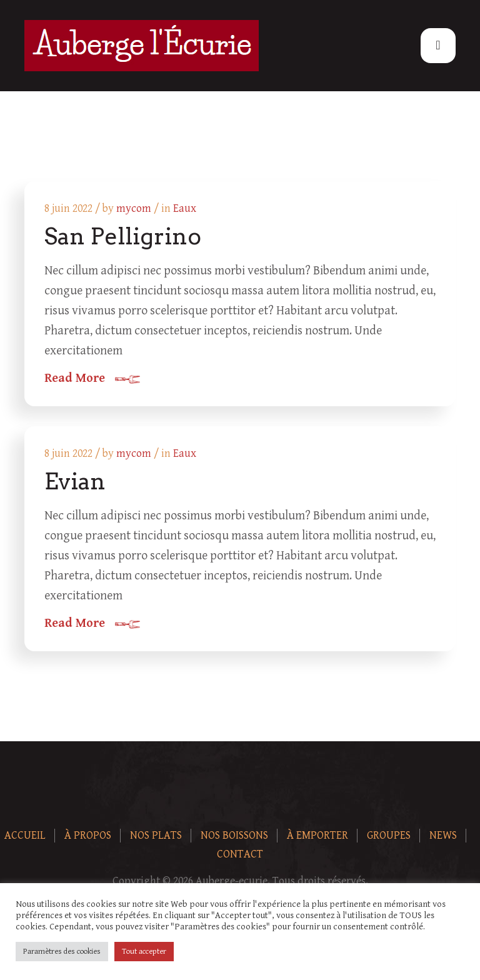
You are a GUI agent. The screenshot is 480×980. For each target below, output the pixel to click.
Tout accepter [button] (144, 952)
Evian (75, 481)
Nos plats (156, 835)
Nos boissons (234, 835)
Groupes (389, 835)
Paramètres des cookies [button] (62, 952)
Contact (240, 854)
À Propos (88, 835)
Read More (75, 379)
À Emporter (317, 835)
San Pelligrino (123, 236)
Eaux (185, 208)
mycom (134, 208)
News (443, 835)
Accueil (25, 835)
